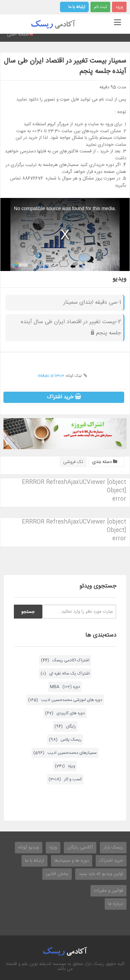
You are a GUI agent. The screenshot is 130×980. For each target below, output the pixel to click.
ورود (119, 7)
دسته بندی (105, 462)
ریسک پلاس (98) (65, 740)
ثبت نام (100, 7)
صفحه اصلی (18, 34)
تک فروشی (73, 462)
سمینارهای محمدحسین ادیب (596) (65, 753)
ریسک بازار (113, 847)
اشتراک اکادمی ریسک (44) (65, 660)
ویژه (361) (65, 766)
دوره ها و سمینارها (72, 861)
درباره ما (116, 904)
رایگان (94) (65, 726)
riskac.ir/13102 (51, 376)
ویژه (53, 847)
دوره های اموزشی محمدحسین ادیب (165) (65, 700)
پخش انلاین (57, 874)
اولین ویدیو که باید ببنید (101, 874)
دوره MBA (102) (65, 687)
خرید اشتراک (64, 397)
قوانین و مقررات (109, 891)
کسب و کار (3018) (65, 779)
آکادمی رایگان (80, 847)
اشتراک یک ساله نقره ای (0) (65, 674)
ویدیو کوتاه (29, 847)
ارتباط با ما (77, 7)
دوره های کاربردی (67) (65, 713)
